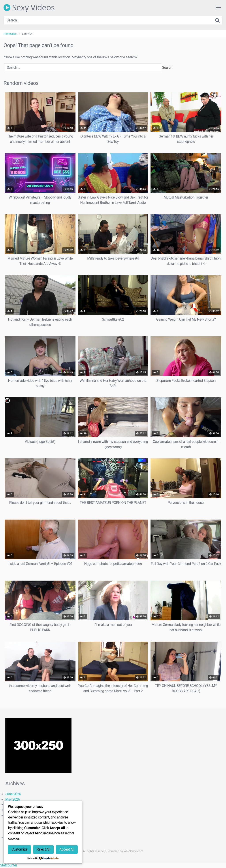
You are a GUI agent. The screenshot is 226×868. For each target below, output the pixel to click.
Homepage (10, 34)
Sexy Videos (29, 8)
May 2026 (13, 799)
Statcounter (8, 865)
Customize (19, 849)
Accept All (67, 849)
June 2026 (13, 794)
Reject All (43, 849)
